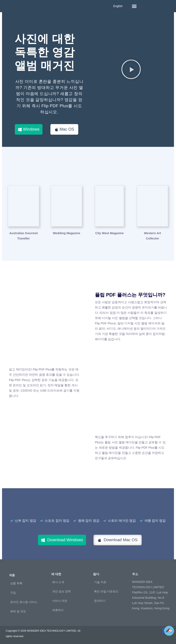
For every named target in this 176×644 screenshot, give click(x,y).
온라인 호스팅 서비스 (24, 602)
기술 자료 (100, 582)
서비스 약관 (60, 601)
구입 (13, 593)
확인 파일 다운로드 (106, 591)
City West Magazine (110, 233)
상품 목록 (16, 583)
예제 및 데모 (18, 611)
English (118, 6)
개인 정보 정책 (62, 591)
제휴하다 (58, 610)
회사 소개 (58, 582)
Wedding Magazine (67, 233)
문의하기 (100, 601)
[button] (134, 6)
